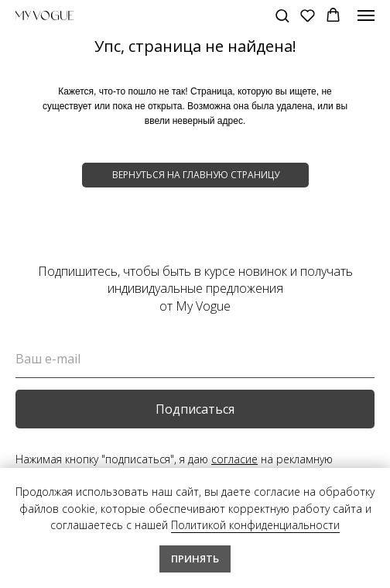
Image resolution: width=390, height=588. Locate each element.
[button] (282, 15)
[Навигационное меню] (366, 15)
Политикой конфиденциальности (255, 525)
